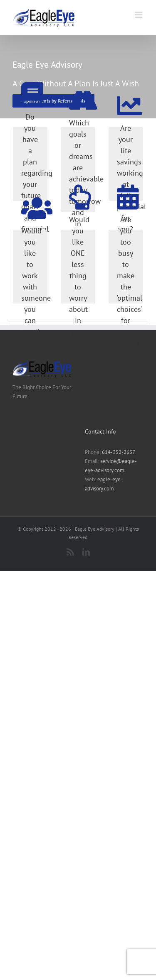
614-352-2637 (119, 452)
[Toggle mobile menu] (139, 15)
